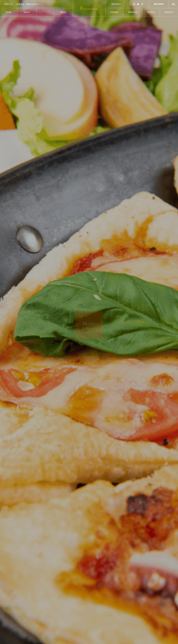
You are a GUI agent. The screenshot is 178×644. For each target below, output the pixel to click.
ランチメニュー (47, 624)
